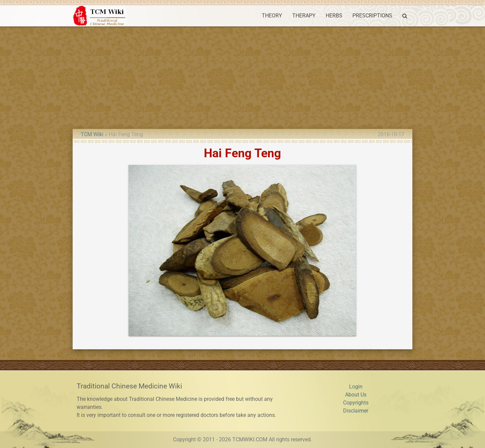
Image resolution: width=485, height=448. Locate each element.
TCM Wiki (92, 134)
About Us (356, 395)
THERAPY (304, 16)
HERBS (334, 16)
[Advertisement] (243, 77)
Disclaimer (356, 411)
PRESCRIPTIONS (372, 16)
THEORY (272, 16)
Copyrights (356, 403)
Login (356, 387)
